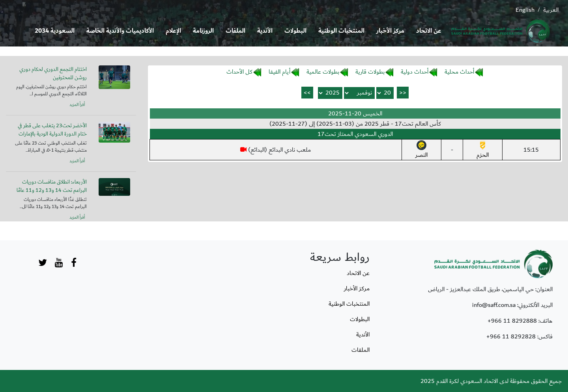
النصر (421, 150)
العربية (551, 10)
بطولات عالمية (323, 72)
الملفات (235, 31)
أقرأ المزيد (77, 105)
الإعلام (173, 31)
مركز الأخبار (390, 31)
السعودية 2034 (55, 31)
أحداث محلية (459, 72)
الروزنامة (203, 31)
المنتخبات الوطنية (341, 31)
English (525, 10)
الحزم (483, 150)
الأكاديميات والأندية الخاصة (120, 31)
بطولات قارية (370, 72)
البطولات (295, 31)
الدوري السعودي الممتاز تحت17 (355, 134)
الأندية (265, 31)
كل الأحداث (239, 72)
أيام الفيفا (279, 72)
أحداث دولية (415, 72)
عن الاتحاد (429, 31)
